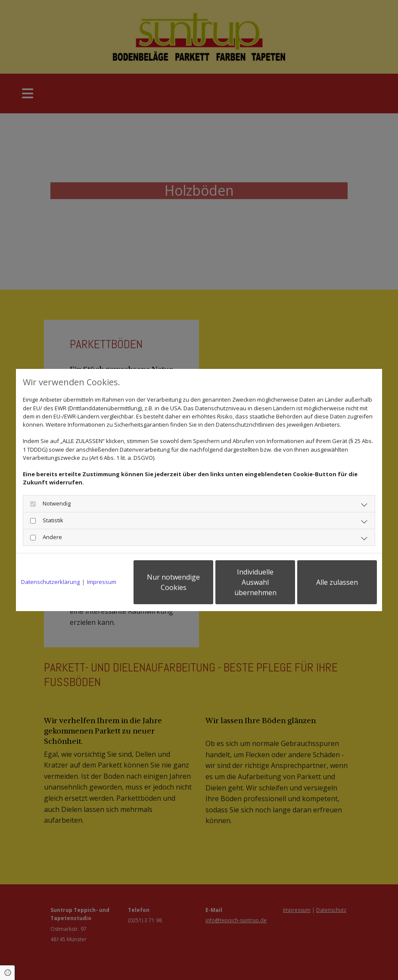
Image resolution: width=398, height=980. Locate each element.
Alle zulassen (337, 582)
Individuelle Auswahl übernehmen (255, 582)
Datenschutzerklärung (50, 582)
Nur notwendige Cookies (173, 582)
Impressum (102, 582)
